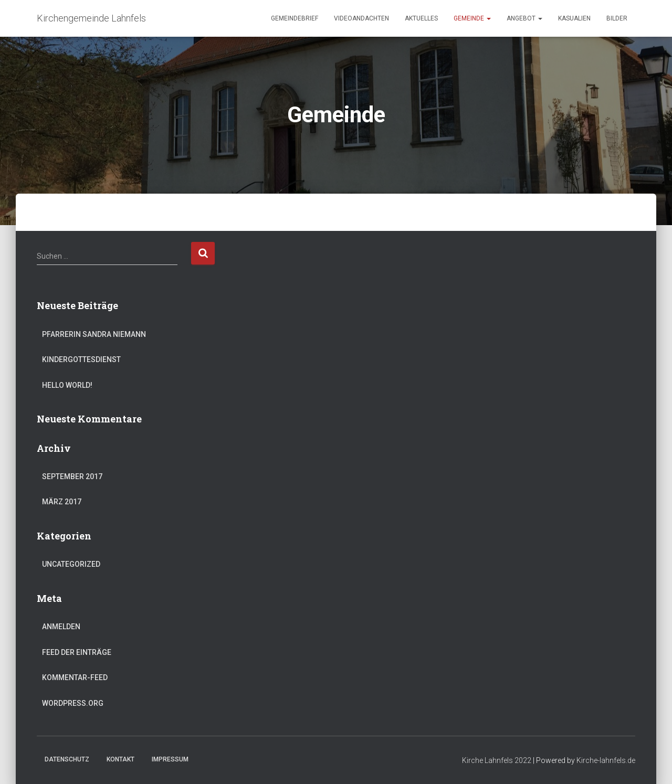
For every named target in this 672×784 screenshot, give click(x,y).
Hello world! (67, 385)
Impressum (170, 759)
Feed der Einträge (77, 652)
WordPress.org (73, 703)
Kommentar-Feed (75, 677)
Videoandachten (361, 18)
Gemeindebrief (295, 18)
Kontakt (120, 759)
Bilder (617, 18)
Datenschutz (67, 759)
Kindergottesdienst (81, 359)
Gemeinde (472, 18)
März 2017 (62, 502)
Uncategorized (71, 564)
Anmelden (61, 627)
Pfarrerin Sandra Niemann (94, 334)
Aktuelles (421, 18)
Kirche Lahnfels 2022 (497, 760)
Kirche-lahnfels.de (606, 760)
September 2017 (72, 476)
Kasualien (574, 18)
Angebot (524, 18)
